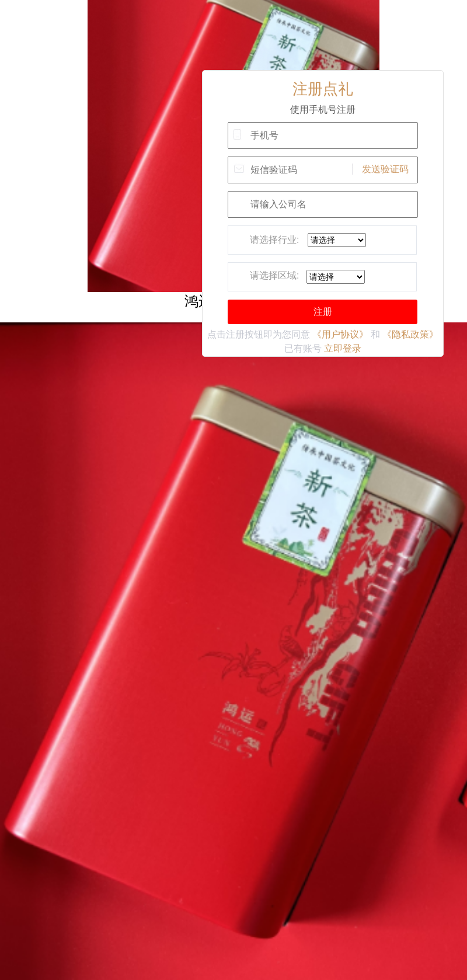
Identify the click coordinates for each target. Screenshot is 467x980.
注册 (323, 312)
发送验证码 (385, 169)
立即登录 (343, 348)
